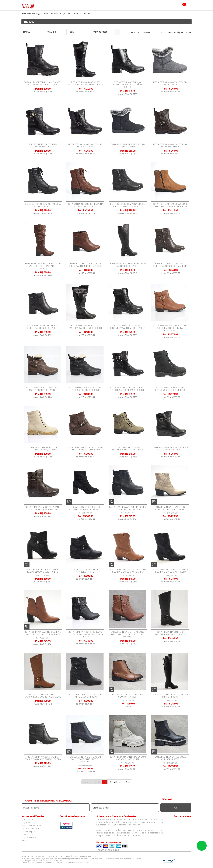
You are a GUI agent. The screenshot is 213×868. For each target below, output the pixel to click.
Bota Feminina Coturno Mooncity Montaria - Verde (128, 449)
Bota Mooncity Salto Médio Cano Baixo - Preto (43, 145)
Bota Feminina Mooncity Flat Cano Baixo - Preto (85, 145)
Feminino (54, 6)
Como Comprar (28, 831)
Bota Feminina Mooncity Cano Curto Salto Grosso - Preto (128, 389)
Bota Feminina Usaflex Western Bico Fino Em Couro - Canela (128, 571)
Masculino (68, 6)
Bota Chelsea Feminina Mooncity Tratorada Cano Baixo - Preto (43, 83)
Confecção (100, 6)
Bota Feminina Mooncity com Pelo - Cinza (170, 83)
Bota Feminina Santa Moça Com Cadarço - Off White (128, 758)
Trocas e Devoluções (31, 828)
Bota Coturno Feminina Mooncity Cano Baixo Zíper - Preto (128, 85)
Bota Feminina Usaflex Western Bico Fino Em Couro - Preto (170, 571)
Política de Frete (29, 837)
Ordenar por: (134, 32)
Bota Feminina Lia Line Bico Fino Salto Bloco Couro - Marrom (43, 633)
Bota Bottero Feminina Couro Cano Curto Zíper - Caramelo (170, 205)
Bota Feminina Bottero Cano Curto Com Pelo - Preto (85, 389)
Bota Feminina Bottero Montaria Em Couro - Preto (170, 633)
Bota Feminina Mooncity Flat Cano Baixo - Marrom (170, 145)
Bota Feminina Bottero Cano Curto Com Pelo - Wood (43, 389)
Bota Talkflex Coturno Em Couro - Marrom (128, 696)
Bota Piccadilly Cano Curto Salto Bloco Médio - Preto (43, 571)
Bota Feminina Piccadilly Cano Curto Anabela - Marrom (85, 449)
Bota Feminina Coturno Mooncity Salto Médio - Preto (128, 327)
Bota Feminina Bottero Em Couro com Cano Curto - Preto (43, 758)
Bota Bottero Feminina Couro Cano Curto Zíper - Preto (128, 205)
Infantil (126, 6)
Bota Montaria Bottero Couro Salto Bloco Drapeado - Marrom (43, 266)
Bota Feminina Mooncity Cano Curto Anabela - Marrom (43, 508)
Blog (24, 840)
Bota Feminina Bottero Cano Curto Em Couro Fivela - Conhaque (170, 328)
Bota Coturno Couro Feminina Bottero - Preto (43, 205)
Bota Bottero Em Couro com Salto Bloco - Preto (85, 696)
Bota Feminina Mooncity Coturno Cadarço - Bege (43, 449)
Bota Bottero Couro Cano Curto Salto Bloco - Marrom (85, 265)
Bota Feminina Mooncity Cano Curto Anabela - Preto (170, 449)
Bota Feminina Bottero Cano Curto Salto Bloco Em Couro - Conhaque (128, 634)
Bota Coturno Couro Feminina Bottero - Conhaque (85, 205)
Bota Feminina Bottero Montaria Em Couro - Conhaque (43, 696)
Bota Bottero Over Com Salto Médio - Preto (170, 696)
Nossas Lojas (28, 834)
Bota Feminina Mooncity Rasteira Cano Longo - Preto (85, 327)
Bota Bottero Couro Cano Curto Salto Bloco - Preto (43, 327)
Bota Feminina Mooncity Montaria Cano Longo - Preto (85, 83)
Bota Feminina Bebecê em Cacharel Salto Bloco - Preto (85, 508)
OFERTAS (149, 6)
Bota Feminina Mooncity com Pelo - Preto (128, 145)
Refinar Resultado (117, 32)
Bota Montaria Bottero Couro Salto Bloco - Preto (128, 265)
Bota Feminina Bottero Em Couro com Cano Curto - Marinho (85, 759)
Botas (137, 6)
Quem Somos (28, 820)
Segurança (27, 822)
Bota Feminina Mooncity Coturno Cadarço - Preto (170, 389)
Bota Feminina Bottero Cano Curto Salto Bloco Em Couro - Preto (85, 634)
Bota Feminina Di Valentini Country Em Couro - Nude (170, 508)
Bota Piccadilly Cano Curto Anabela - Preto (85, 571)
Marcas (113, 6)
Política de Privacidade (32, 825)
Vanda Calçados (60, 13)
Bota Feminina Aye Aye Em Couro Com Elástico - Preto (128, 508)
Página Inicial (42, 13)
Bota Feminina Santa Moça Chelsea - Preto (170, 758)
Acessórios (84, 6)
